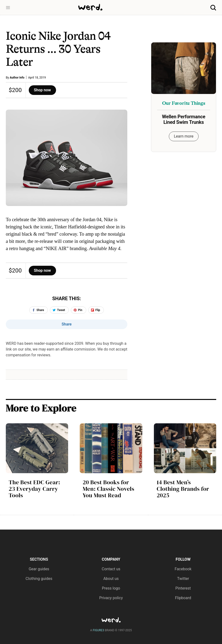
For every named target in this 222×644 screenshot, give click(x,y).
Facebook (183, 569)
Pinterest (183, 588)
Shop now (42, 90)
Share (67, 324)
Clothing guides (39, 579)
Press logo (111, 588)
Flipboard (183, 598)
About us (111, 579)
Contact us (111, 569)
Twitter (183, 579)
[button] (8, 8)
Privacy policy (111, 598)
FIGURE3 (98, 630)
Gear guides (39, 569)
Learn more (184, 136)
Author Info (17, 78)
